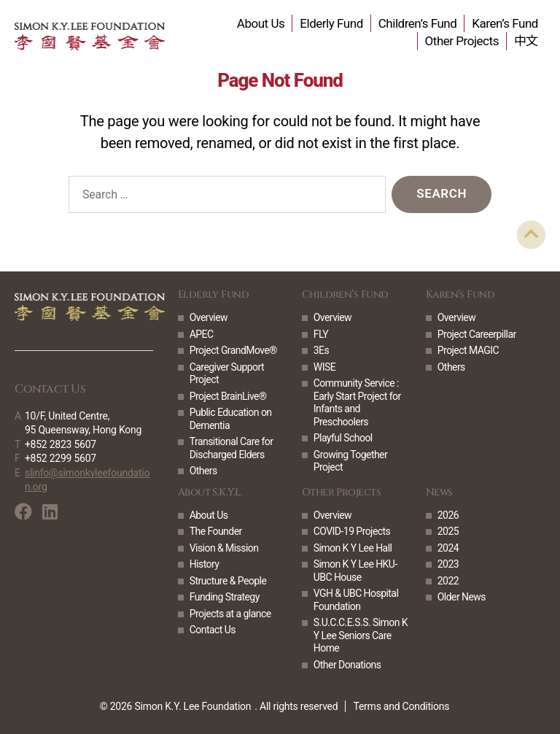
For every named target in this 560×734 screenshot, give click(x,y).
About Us (261, 23)
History (205, 564)
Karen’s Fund (505, 23)
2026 (448, 515)
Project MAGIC (468, 350)
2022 (448, 581)
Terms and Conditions (401, 706)
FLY (321, 334)
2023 (448, 564)
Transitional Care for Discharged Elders (232, 448)
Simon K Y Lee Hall (353, 548)
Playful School (343, 438)
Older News (462, 597)
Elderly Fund (331, 23)
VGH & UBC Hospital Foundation (356, 600)
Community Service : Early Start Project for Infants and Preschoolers (357, 402)
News (439, 492)
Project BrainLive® (228, 396)
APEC (202, 334)
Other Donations (347, 665)
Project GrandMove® (233, 350)
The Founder (216, 531)
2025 (448, 531)
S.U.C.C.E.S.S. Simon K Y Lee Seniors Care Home (361, 635)
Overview (209, 317)
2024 (448, 548)
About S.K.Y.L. (210, 492)
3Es (321, 350)
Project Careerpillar (477, 334)
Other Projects (462, 41)
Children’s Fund (418, 23)
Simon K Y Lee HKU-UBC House (355, 571)
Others (203, 471)
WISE (324, 367)
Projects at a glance (230, 614)
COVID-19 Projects (352, 531)
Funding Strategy (225, 597)
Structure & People (228, 581)
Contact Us (213, 630)
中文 (526, 41)
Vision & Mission (224, 548)
